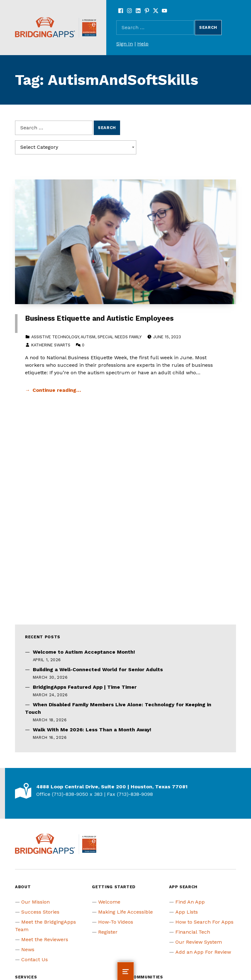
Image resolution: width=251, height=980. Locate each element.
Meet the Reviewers (45, 939)
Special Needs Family (120, 337)
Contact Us (35, 959)
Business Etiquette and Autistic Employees (99, 318)
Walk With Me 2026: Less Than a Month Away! (92, 730)
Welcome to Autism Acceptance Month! (84, 652)
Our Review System (199, 942)
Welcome (109, 902)
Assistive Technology (55, 337)
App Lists (187, 912)
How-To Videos (116, 922)
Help (143, 44)
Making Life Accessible (125, 912)
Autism (88, 337)
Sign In (125, 44)
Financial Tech (193, 932)
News (28, 949)
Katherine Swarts (51, 345)
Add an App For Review (203, 952)
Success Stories (40, 912)
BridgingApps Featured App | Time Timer (85, 687)
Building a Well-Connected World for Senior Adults (98, 669)
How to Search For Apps (204, 922)
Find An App (190, 902)
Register (108, 932)
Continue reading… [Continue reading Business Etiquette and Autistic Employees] (57, 390)
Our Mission (35, 902)
